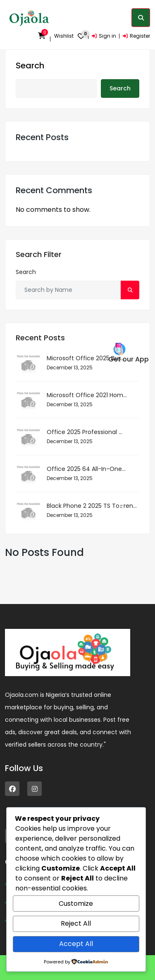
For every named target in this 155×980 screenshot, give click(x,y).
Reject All (76, 923)
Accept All (76, 944)
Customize (76, 904)
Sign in (104, 36)
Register (136, 36)
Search (30, 65)
